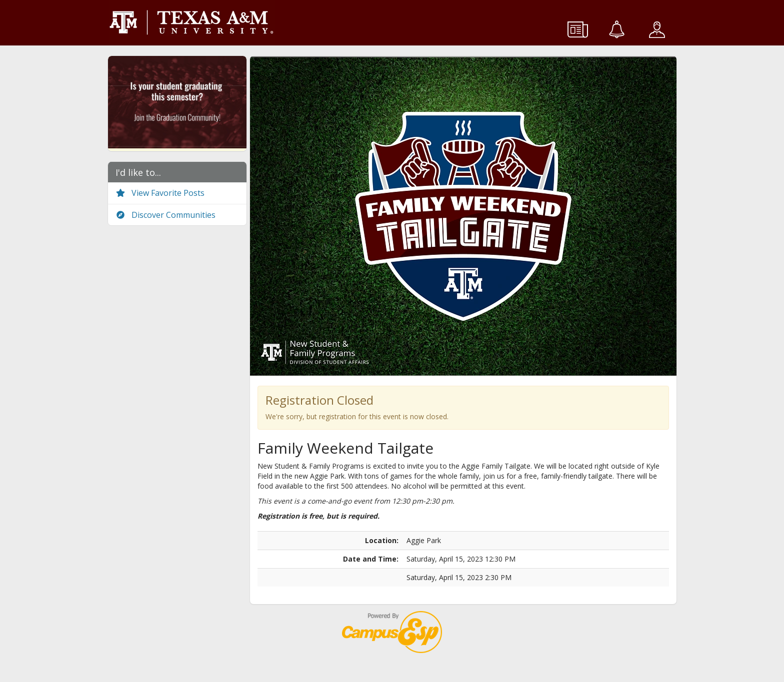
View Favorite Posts (160, 193)
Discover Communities (165, 215)
